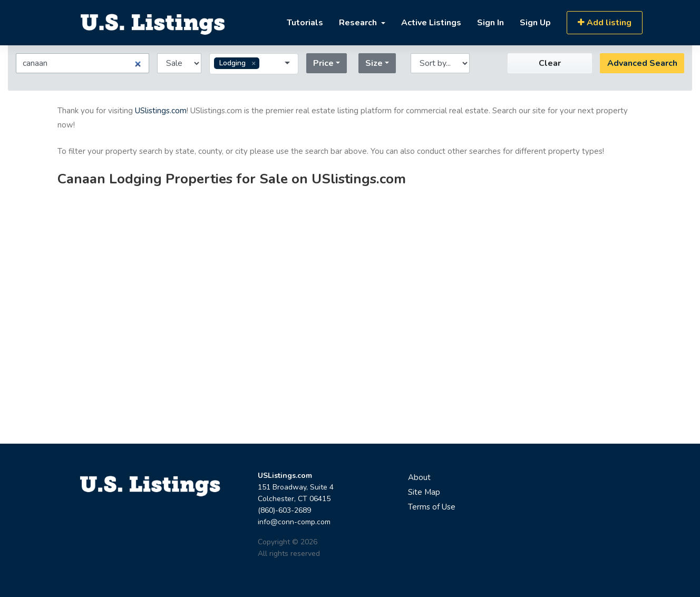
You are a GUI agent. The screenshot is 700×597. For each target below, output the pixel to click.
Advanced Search (642, 63)
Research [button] (359, 23)
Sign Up (535, 23)
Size (374, 63)
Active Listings (431, 23)
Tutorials (305, 23)
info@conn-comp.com (294, 522)
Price (323, 63)
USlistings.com (161, 111)
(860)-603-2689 (284, 510)
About (419, 477)
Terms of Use (432, 507)
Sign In (490, 23)
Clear (550, 63)
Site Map (424, 492)
